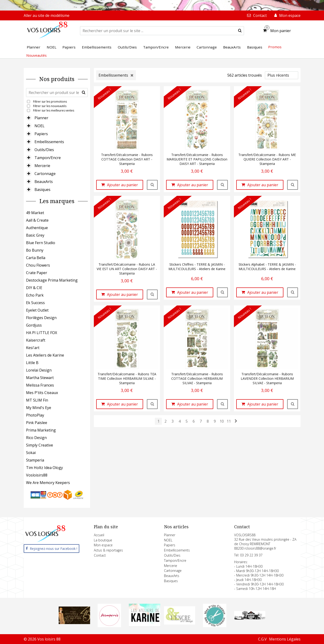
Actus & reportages (108, 550)
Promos (275, 47)
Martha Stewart (40, 378)
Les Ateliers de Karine (45, 355)
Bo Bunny (35, 250)
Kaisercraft (36, 340)
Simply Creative (40, 445)
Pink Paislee (37, 423)
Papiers (41, 134)
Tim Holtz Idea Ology (44, 468)
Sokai (31, 453)
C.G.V (262, 639)
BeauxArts (44, 182)
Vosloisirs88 (37, 475)
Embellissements (49, 142)
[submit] (240, 31)
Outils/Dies (44, 150)
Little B (32, 363)
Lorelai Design (39, 370)
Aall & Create (37, 220)
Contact (100, 555)
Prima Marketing (41, 430)
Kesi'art (33, 348)
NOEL (40, 126)
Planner (41, 118)
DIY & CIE (34, 288)
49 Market (35, 213)
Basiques (42, 190)
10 (222, 421)
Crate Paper (37, 273)
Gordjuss (34, 325)
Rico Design (36, 438)
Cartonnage (45, 174)
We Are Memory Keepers (48, 483)
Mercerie (42, 166)
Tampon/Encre (48, 158)
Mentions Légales (285, 639)
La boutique (103, 540)
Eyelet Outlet (37, 310)
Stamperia (35, 460)
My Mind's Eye (39, 408)
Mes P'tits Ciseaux (42, 393)
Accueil (99, 535)
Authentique (37, 228)
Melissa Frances (40, 385)
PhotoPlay (35, 415)
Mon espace (103, 545)
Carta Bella (36, 258)
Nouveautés (36, 55)
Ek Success (35, 303)
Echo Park (35, 295)
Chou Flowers (38, 265)
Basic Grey (35, 235)
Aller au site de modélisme (47, 15)
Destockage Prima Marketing (52, 280)
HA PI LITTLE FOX (42, 333)
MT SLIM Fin (37, 400)
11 (229, 421)
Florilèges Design (41, 318)
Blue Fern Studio (41, 243)
